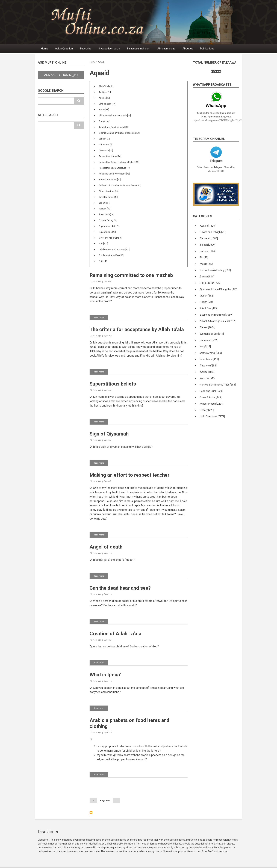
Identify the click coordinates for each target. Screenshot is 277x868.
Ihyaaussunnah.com (139, 49)
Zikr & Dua (209, 308)
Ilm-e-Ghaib (106, 215)
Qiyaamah (106, 150)
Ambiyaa (105, 92)
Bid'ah (104, 203)
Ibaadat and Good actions (113, 127)
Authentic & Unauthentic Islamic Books (120, 185)
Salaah (208, 245)
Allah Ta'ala (106, 86)
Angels (104, 98)
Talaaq (208, 327)
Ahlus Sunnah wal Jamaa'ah (115, 115)
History (207, 410)
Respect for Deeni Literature (114, 168)
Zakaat (207, 277)
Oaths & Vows (211, 353)
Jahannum (105, 145)
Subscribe (86, 49)
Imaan (104, 110)
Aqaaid (208, 226)
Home (45, 49)
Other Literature (108, 191)
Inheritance (209, 359)
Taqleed (105, 209)
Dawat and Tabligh (213, 232)
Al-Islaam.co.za (166, 49)
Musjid (207, 264)
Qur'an (207, 296)
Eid (204, 257)
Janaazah (209, 340)
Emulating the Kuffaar (111, 255)
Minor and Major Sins (110, 238)
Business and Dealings (216, 315)
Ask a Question (64, 49)
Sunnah (104, 121)
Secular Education (110, 180)
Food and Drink (211, 391)
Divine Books (107, 104)
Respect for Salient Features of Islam (119, 162)
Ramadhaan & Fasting (215, 270)
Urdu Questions (212, 416)
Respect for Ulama (110, 156)
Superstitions (107, 232)
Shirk (103, 261)
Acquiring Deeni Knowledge (114, 174)
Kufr (103, 244)
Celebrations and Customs (114, 250)
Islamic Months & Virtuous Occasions (119, 133)
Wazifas (208, 378)
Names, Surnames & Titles (218, 385)
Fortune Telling (108, 220)
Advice (208, 372)
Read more (101, 318)
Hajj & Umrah (210, 283)
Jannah (104, 139)
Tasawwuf (208, 366)
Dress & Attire (211, 397)
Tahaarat (209, 238)
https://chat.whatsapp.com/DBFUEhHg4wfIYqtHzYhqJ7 (221, 120)
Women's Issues (212, 334)
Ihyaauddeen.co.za (109, 49)
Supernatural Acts (109, 226)
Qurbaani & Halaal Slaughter (219, 289)
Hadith (207, 302)
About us (188, 49)
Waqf (205, 346)
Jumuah (208, 251)
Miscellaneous (212, 404)
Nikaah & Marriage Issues (218, 321)
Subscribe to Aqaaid (91, 813)
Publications (207, 49)
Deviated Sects (108, 197)
